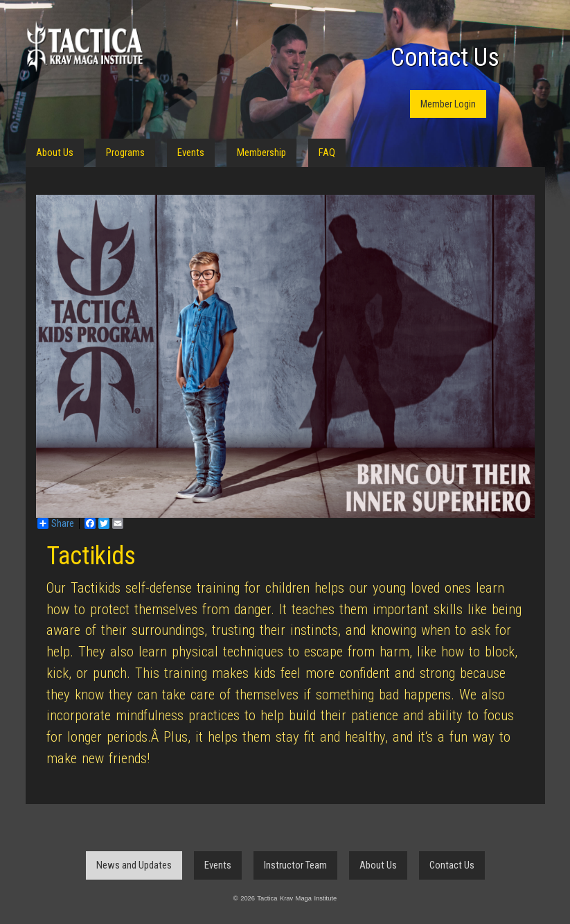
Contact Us (445, 58)
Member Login (448, 104)
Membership (261, 152)
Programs (125, 152)
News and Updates (134, 865)
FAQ (327, 152)
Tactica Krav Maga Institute (84, 47)
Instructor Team (295, 865)
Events (191, 152)
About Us (55, 152)
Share (56, 523)
